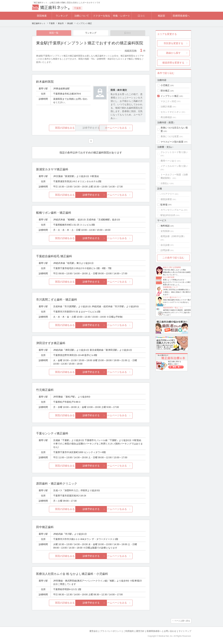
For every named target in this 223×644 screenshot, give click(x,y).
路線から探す (173, 53)
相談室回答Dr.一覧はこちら (173, 308)
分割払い (165, 183)
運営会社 (94, 631)
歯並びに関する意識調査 (172, 267)
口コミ (141, 16)
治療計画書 (166, 107)
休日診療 (165, 245)
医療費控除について (170, 287)
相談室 (161, 16)
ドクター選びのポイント (172, 297)
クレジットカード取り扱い (174, 152)
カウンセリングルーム (172, 210)
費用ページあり (169, 161)
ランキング (62, 16)
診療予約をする (91, 195)
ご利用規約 (129, 631)
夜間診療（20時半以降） (173, 236)
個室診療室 (166, 199)
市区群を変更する (173, 43)
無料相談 (165, 226)
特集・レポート (122, 16)
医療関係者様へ (181, 16)
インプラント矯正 (170, 96)
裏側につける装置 (170, 136)
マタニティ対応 (169, 101)
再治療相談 (166, 117)
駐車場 (164, 205)
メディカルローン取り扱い (174, 166)
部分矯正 (165, 91)
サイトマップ (185, 631)
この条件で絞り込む (173, 258)
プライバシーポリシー (111, 631)
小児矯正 (165, 85)
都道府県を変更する (173, 63)
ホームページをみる (127, 128)
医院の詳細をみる (54, 128)
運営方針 (140, 631)
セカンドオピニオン (171, 112)
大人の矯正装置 (169, 277)
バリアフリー (167, 194)
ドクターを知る (102, 16)
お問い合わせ (170, 631)
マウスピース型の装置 (172, 142)
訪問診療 (165, 250)
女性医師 (165, 231)
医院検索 (42, 16)
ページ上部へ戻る (182, 621)
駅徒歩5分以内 (168, 215)
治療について (82, 16)
